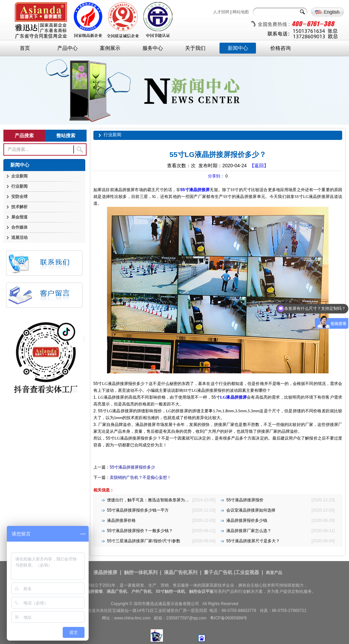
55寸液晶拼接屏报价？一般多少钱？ (140, 531)
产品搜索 (24, 135)
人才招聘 (221, 12)
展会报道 (19, 217)
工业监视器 (247, 572)
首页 (25, 48)
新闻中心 (238, 48)
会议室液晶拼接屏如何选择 (251, 510)
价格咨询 (280, 48)
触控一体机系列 (141, 572)
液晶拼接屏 (233, 397)
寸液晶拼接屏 (197, 190)
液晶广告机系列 (181, 572)
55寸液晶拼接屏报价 (245, 500)
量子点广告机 (218, 572)
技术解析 (19, 207)
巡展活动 (19, 238)
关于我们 (195, 48)
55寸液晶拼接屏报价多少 (132, 467)
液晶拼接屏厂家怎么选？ (249, 531)
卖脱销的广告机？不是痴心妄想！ (140, 477)
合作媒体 (19, 227)
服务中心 (153, 48)
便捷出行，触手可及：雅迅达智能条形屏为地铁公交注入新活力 (164, 500)
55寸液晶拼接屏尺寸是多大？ (253, 541)
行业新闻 (19, 186)
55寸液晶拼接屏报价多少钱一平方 (138, 510)
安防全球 (19, 197)
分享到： (216, 176)
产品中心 (67, 48)
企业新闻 (19, 176)
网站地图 (241, 12)
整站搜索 (66, 135)
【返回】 (259, 166)
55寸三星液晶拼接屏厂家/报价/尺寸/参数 (144, 541)
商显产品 (274, 573)
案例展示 (110, 48)
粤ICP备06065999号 (229, 618)
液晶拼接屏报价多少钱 (247, 520)
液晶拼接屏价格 (121, 520)
